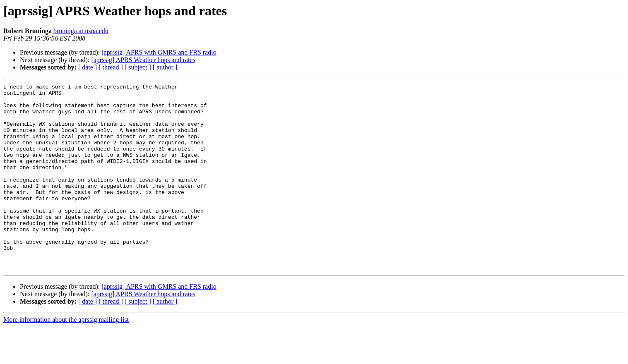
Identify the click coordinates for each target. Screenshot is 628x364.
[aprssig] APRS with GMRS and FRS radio (159, 52)
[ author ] (165, 67)
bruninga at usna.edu (81, 31)
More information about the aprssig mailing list (66, 357)
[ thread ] (111, 67)
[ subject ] (138, 67)
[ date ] (88, 67)
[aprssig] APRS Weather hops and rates (143, 60)
